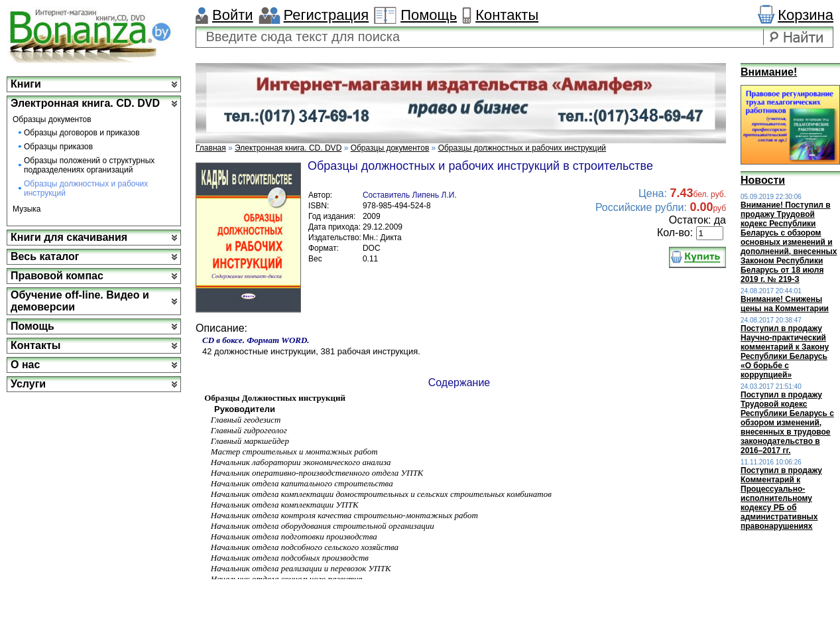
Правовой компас (57, 276)
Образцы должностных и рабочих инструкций (86, 188)
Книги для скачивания (69, 237)
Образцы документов (52, 119)
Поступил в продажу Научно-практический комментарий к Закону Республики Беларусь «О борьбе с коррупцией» (785, 352)
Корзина (806, 15)
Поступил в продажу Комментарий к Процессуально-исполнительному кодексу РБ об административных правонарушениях (781, 498)
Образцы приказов (58, 147)
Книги (26, 84)
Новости (763, 180)
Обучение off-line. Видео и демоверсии (80, 301)
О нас (25, 365)
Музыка (27, 209)
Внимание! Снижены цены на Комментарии (785, 304)
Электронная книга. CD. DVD (85, 103)
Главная (211, 148)
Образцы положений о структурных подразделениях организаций (89, 165)
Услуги (28, 384)
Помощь (429, 15)
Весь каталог (45, 256)
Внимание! (769, 72)
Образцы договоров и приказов (82, 133)
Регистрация (327, 15)
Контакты (507, 15)
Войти (233, 15)
